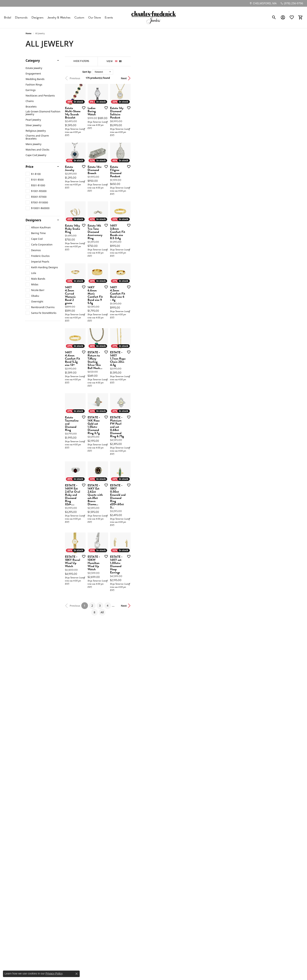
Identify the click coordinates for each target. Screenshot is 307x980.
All (194, 818)
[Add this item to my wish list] (133, 158)
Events (109, 17)
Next (275, 78)
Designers (37, 17)
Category (33, 61)
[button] (274, 17)
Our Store (94, 17)
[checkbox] (33, 174)
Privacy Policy (54, 974)
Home (29, 33)
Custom (79, 17)
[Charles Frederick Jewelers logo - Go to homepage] (153, 17)
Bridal (7, 17)
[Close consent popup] (77, 974)
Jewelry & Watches (59, 17)
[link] (263, 3)
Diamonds (21, 17)
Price (30, 167)
